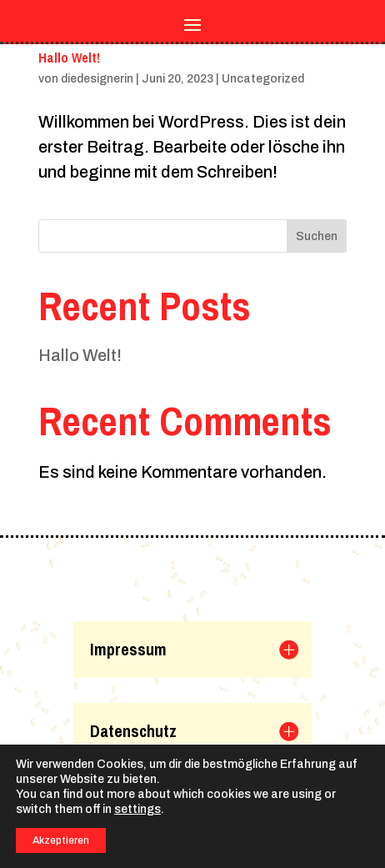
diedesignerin (97, 79)
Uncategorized (263, 79)
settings (137, 809)
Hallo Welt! (69, 58)
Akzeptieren (61, 840)
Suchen (317, 236)
